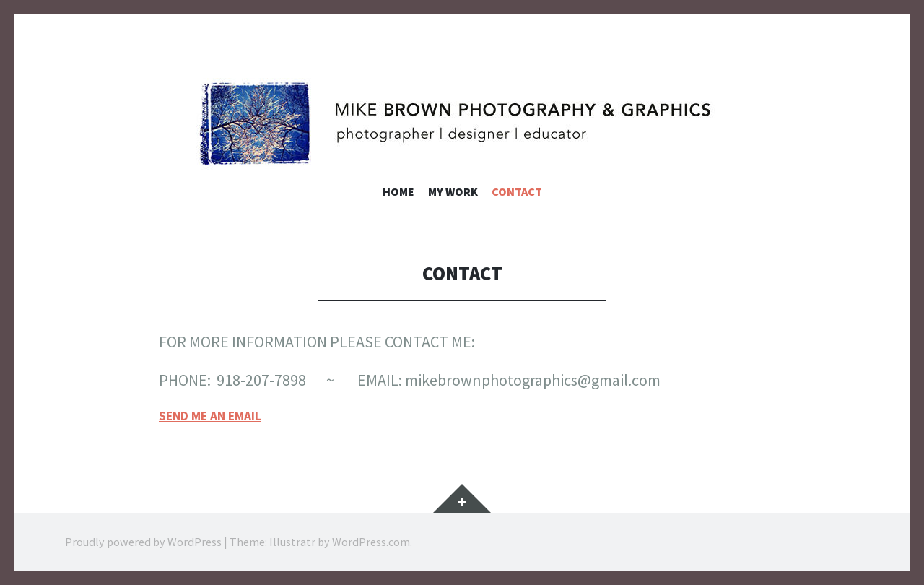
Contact (517, 191)
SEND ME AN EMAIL (210, 416)
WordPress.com (371, 542)
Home (398, 191)
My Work (453, 191)
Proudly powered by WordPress (143, 542)
